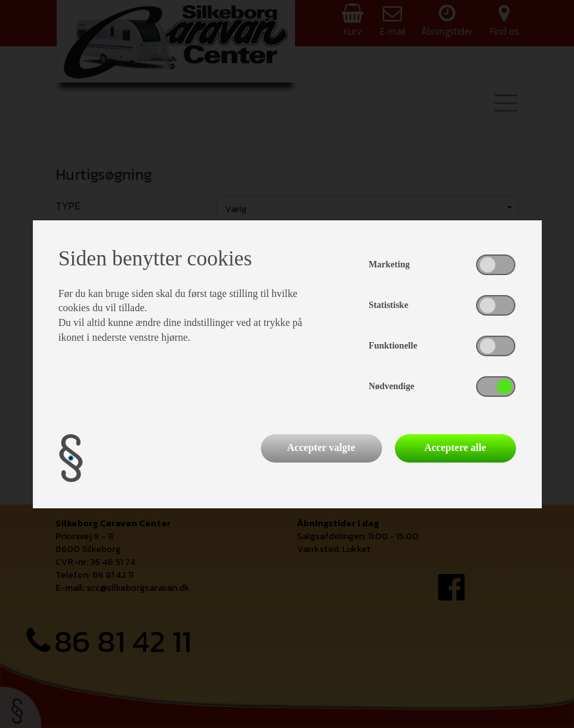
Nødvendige (391, 386)
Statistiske (388, 305)
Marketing (389, 264)
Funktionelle (393, 346)
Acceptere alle (455, 447)
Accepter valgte (321, 447)
